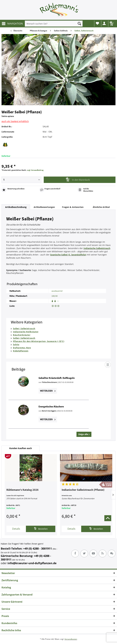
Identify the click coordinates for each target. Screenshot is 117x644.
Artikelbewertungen (44, 207)
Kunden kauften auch (21, 448)
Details (16, 529)
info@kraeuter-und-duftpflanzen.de (32, 563)
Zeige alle (84, 434)
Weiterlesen (48, 391)
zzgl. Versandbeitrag (35, 170)
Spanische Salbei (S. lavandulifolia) (68, 255)
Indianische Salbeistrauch (97, 248)
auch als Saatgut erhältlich (15, 121)
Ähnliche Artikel (101, 207)
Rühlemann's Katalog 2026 (22, 490)
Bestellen (41, 529)
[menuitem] (12, 24)
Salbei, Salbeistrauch (24, 328)
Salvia (16, 344)
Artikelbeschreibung (16, 207)
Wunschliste (97, 23)
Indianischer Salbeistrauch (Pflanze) (83, 490)
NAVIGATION (12, 23)
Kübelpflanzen (21, 351)
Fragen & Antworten (73, 207)
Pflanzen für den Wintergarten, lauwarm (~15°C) (39, 341)
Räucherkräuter (22, 335)
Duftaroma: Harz (22, 348)
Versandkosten (71, 639)
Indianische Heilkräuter (26, 332)
